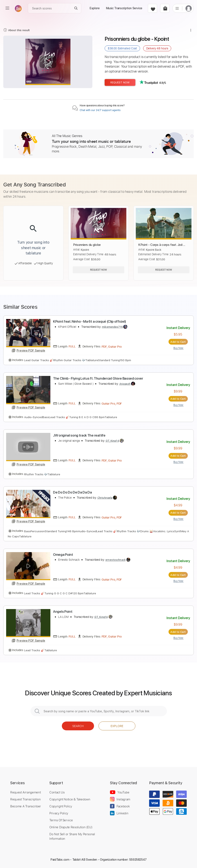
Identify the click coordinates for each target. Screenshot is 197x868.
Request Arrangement (25, 792)
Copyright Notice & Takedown (70, 799)
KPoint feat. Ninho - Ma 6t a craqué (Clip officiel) (89, 321)
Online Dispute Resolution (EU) (71, 827)
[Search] (76, 8)
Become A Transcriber (26, 806)
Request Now (120, 82)
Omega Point (63, 555)
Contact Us (57, 792)
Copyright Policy (61, 806)
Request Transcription (25, 799)
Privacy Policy (59, 813)
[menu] (7, 8)
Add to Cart (178, 342)
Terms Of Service (61, 820)
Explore (117, 726)
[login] (189, 8)
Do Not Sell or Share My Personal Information (72, 836)
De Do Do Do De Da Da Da (72, 492)
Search (78, 726)
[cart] (165, 8)
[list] (177, 8)
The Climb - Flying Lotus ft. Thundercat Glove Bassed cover (98, 378)
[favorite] (152, 8)
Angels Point (63, 612)
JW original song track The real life (79, 435)
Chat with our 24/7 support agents (100, 110)
